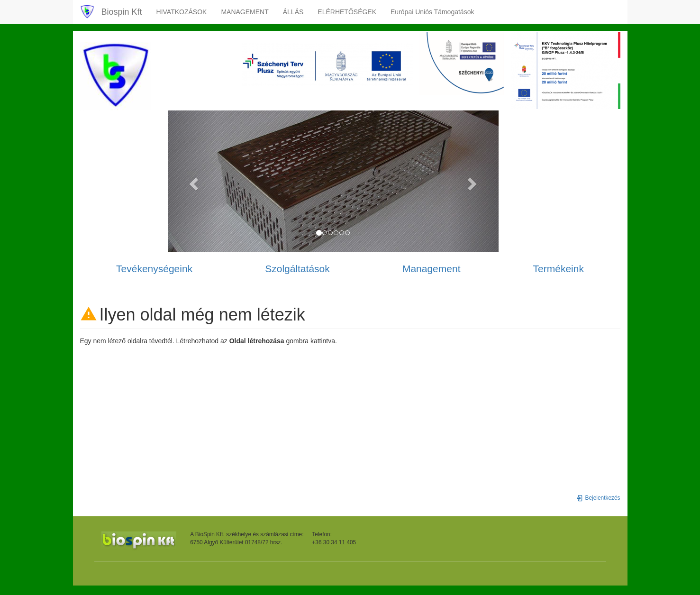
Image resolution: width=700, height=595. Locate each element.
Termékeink (559, 269)
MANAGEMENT (245, 12)
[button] (193, 181)
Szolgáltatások (297, 269)
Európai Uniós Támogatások (432, 12)
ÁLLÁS (293, 12)
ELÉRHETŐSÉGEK (347, 12)
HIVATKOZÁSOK (182, 12)
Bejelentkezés (598, 498)
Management (432, 269)
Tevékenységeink (154, 269)
